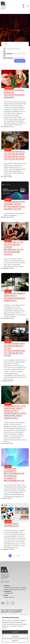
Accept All (15, 632)
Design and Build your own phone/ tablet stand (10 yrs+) (15, 408)
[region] (15, 629)
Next (18, 556)
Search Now (20, 61)
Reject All (15, 641)
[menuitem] (23, 5)
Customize (15, 636)
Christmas (9, 88)
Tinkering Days (11, 523)
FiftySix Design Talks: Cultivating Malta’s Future (14, 346)
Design (8, 149)
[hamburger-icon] (27, 6)
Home (6, 44)
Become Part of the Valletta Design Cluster (14, 245)
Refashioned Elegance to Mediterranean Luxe (14, 471)
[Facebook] (8, 603)
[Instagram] (13, 603)
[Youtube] (3, 603)
